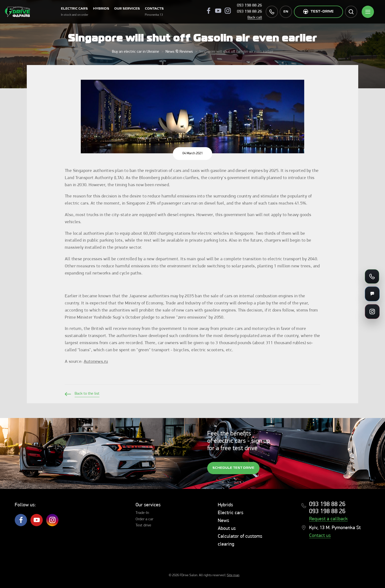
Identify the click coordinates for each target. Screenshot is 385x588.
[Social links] (372, 312)
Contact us (320, 536)
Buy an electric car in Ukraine (136, 52)
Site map (233, 575)
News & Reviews (179, 52)
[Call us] (372, 276)
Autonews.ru (96, 362)
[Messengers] (372, 294)
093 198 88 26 (249, 6)
